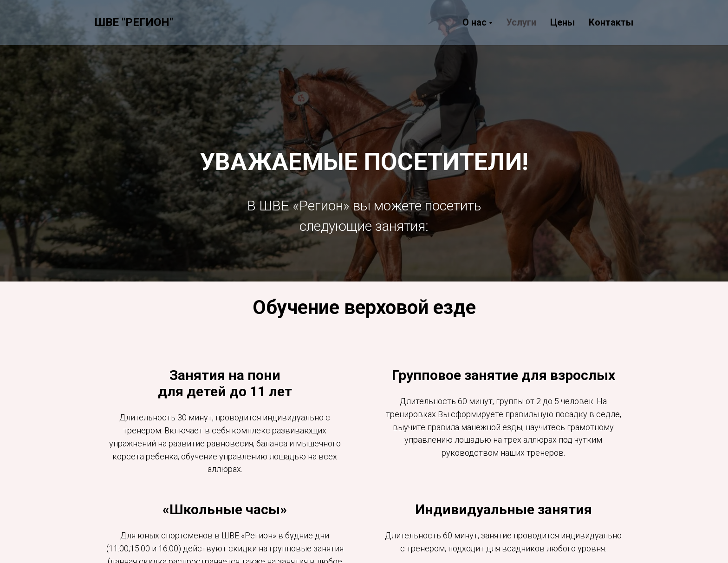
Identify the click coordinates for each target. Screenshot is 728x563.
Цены (562, 22)
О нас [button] (474, 22)
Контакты (611, 22)
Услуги (521, 22)
